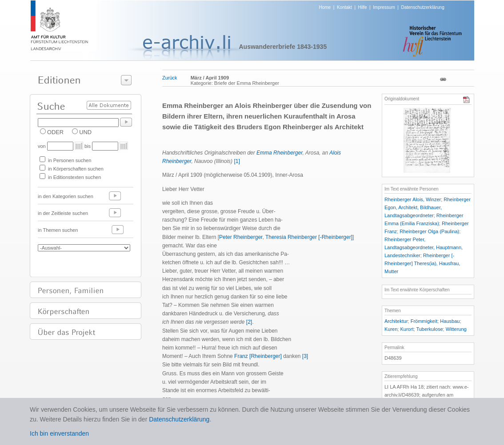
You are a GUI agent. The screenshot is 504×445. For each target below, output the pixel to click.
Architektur (396, 321)
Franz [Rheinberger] (258, 356)
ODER (55, 132)
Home (325, 7)
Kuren (391, 329)
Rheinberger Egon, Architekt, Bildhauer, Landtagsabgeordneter (428, 207)
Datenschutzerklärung (422, 7)
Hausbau (450, 321)
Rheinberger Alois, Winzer (413, 199)
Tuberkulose (429, 329)
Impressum (384, 7)
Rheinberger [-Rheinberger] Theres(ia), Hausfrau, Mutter (422, 263)
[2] (249, 322)
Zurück (170, 78)
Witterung (456, 329)
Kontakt (344, 7)
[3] (305, 356)
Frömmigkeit (424, 321)
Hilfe (363, 7)
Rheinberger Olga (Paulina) (429, 231)
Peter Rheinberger (241, 237)
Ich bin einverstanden (59, 433)
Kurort (407, 329)
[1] (237, 161)
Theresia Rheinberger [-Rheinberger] (309, 237)
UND (85, 132)
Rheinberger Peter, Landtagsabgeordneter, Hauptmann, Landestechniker (424, 247)
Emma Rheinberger (279, 153)
